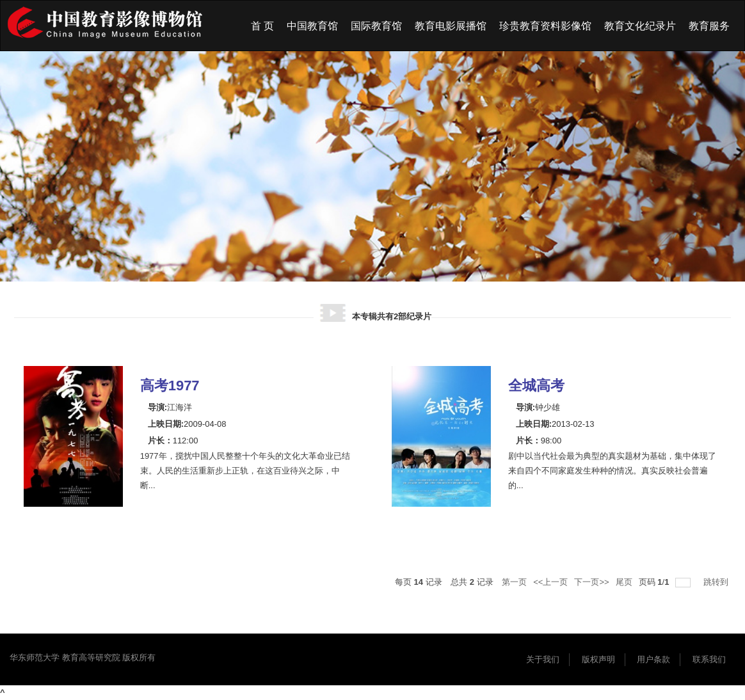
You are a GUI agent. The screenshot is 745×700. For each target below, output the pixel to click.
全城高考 (536, 386)
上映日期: (166, 424)
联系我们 (709, 659)
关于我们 (543, 659)
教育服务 (709, 26)
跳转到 (717, 582)
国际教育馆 (376, 26)
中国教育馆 (312, 26)
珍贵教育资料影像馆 (545, 26)
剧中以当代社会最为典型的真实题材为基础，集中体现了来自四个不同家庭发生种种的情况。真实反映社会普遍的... (612, 471)
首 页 (262, 26)
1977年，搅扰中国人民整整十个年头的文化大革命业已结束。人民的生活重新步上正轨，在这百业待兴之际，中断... (245, 471)
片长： (160, 441)
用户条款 (653, 659)
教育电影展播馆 (451, 26)
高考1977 (170, 386)
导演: (157, 407)
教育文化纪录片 (640, 26)
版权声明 (598, 659)
